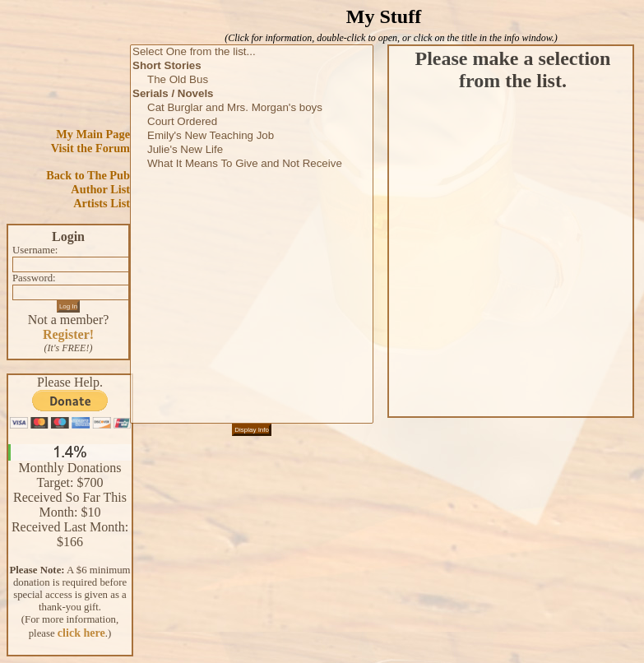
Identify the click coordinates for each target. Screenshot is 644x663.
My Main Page (93, 134)
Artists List (102, 203)
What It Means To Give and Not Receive (252, 164)
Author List (100, 189)
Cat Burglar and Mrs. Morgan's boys (252, 108)
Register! (68, 334)
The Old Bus (252, 80)
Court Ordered (252, 122)
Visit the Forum (90, 148)
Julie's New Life (252, 150)
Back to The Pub (88, 175)
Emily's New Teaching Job (252, 136)
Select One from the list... (252, 52)
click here (81, 633)
